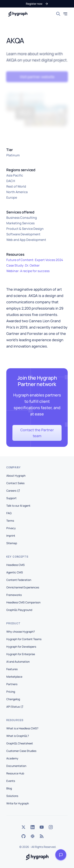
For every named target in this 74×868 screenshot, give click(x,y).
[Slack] (33, 836)
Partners (12, 684)
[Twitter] (23, 827)
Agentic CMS (15, 572)
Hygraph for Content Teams (24, 639)
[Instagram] (51, 827)
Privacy (11, 528)
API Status (15, 707)
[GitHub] (23, 836)
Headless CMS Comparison (23, 602)
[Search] (58, 14)
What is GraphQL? (18, 736)
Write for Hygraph (18, 803)
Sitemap (12, 543)
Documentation (16, 766)
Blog (9, 788)
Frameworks (14, 595)
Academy (12, 758)
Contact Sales (15, 483)
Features (12, 669)
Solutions (12, 796)
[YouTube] (42, 827)
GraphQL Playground (19, 610)
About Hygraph (16, 476)
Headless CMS (15, 565)
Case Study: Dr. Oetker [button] (23, 265)
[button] (37, 4)
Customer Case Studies (21, 751)
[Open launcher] (61, 855)
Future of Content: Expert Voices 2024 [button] (35, 260)
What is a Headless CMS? (22, 728)
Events (11, 781)
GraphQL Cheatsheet (20, 743)
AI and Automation (18, 662)
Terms (10, 521)
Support (11, 498)
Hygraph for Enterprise (21, 654)
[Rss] (42, 836)
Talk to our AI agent (18, 506)
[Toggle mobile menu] (65, 14)
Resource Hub (15, 773)
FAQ (9, 513)
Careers (13, 491)
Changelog (13, 699)
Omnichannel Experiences (23, 587)
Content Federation (19, 580)
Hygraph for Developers (21, 647)
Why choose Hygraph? (21, 632)
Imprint (11, 536)
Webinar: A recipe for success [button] (28, 271)
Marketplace (14, 677)
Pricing (11, 692)
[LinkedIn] (33, 827)
